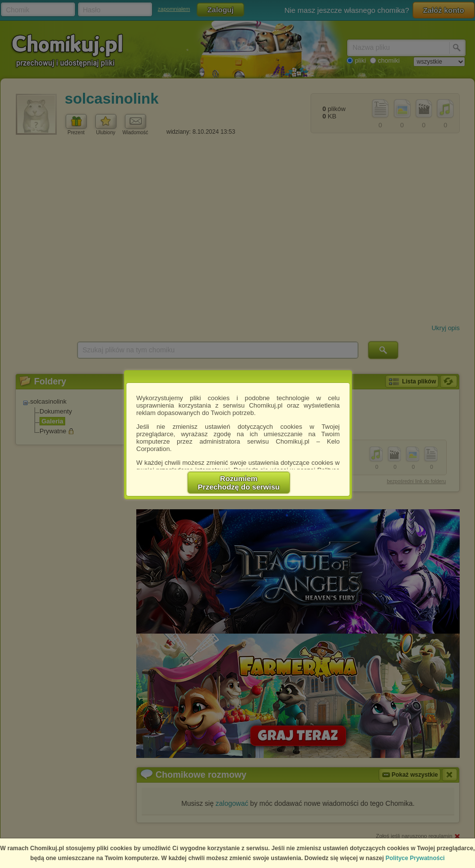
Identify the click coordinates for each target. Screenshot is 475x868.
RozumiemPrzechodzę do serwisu (239, 483)
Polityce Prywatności (415, 858)
